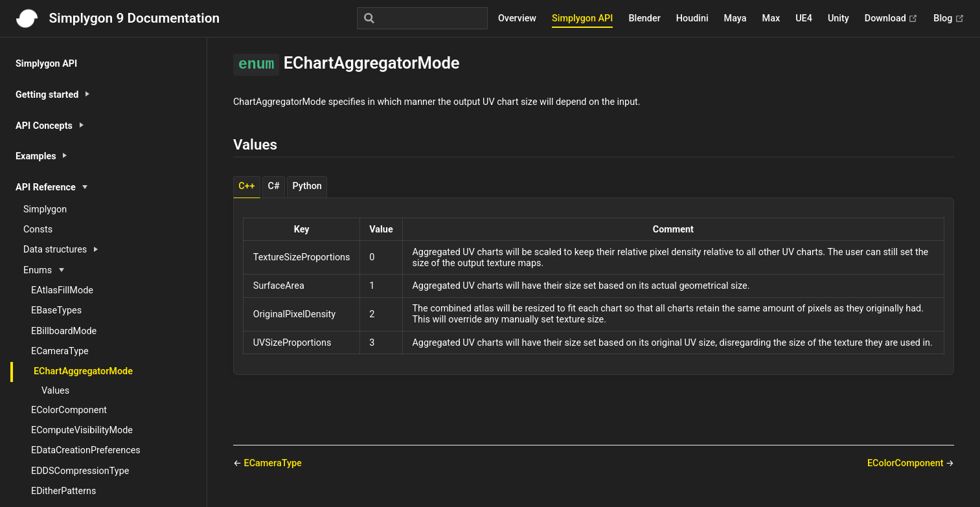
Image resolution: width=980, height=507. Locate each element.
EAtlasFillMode (62, 290)
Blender (644, 18)
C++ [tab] (246, 186)
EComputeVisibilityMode (82, 430)
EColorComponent (69, 410)
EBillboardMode (64, 331)
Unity (838, 18)
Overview (517, 18)
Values (55, 391)
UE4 (804, 18)
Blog (949, 19)
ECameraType (60, 351)
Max (771, 18)
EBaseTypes (56, 310)
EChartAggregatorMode (83, 371)
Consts (38, 230)
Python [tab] (307, 186)
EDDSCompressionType (80, 471)
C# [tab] (274, 186)
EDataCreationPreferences (86, 450)
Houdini (692, 18)
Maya (735, 18)
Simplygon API (582, 18)
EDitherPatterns (63, 491)
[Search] (422, 18)
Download (892, 19)
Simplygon (45, 209)
